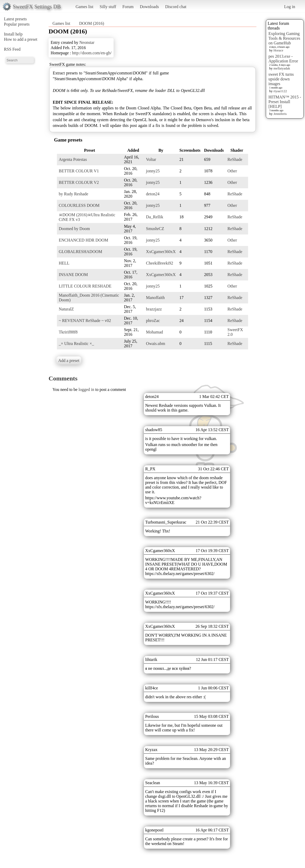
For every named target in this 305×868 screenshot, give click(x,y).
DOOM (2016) (92, 23)
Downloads (149, 7)
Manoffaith (155, 298)
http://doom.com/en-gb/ (92, 53)
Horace (278, 50)
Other (232, 171)
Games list (85, 7)
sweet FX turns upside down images (281, 79)
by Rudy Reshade (74, 194)
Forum (128, 7)
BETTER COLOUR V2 (79, 182)
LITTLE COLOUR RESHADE (85, 286)
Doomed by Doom (74, 229)
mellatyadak (282, 68)
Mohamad (154, 332)
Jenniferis (280, 114)
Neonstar (87, 42)
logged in (86, 389)
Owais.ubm (156, 344)
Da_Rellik (155, 217)
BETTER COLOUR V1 (79, 171)
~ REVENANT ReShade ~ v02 (85, 321)
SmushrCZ (155, 229)
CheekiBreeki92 (160, 263)
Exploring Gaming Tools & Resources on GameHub (284, 38)
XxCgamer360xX (161, 252)
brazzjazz (154, 309)
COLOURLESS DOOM (79, 205)
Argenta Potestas (73, 159)
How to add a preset (21, 39)
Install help (13, 34)
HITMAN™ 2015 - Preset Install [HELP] (285, 102)
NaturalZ (66, 309)
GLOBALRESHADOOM (80, 252)
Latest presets (15, 19)
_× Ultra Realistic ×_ (76, 344)
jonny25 (153, 171)
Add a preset (69, 360)
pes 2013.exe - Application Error (283, 59)
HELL (64, 263)
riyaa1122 (280, 91)
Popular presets (17, 24)
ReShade (235, 159)
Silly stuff (108, 7)
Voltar (151, 159)
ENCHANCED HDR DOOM (83, 240)
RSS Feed (12, 49)
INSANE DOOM (73, 275)
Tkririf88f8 (68, 332)
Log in (290, 7)
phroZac (153, 321)
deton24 (153, 194)
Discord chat (176, 7)
